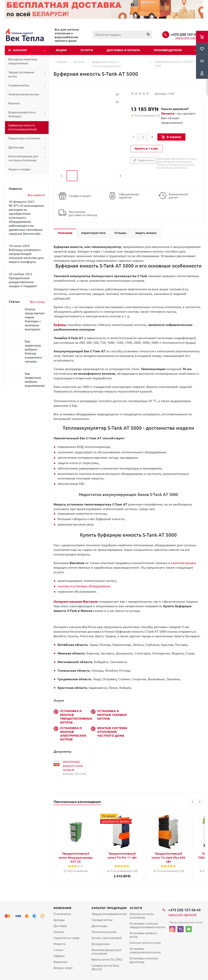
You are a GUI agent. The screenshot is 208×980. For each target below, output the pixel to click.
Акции (61, 50)
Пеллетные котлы (104, 932)
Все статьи (37, 302)
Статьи (58, 950)
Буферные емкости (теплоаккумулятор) (23, 127)
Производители (168, 50)
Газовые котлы (19, 85)
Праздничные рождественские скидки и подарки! (23, 282)
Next (120, 176)
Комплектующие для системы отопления (23, 158)
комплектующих (184, 563)
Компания (62, 908)
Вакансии (60, 962)
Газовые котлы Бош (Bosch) (105, 967)
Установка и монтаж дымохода (144, 960)
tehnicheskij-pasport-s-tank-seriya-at (73, 766)
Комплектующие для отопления (106, 952)
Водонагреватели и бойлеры (22, 114)
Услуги (87, 50)
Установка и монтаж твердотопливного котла (147, 925)
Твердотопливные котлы (21, 74)
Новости (60, 944)
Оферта (59, 956)
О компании (62, 914)
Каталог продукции (109, 908)
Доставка (60, 926)
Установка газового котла (143, 935)
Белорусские (101, 944)
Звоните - (169, 113)
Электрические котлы (24, 94)
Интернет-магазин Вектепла (76, 601)
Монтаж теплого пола (145, 943)
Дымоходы (16, 147)
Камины (14, 103)
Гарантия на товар (66, 938)
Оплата (59, 932)
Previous (62, 176)
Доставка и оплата (123, 50)
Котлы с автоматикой (107, 938)
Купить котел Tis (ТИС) (107, 960)
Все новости (36, 195)
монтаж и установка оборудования (84, 586)
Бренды (59, 920)
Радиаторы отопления (24, 138)
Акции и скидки (19, 169)
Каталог (20, 50)
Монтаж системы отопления (142, 916)
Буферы (60, 325)
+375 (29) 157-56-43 (187, 34)
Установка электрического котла (145, 951)
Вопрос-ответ (63, 968)
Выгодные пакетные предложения (23, 61)
